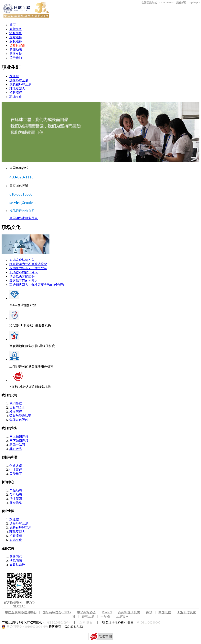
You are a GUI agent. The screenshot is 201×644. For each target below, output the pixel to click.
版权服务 (16, 41)
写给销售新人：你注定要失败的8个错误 (37, 285)
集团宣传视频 (19, 420)
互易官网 (122, 616)
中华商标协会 (86, 612)
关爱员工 (16, 474)
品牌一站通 (17, 445)
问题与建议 (17, 565)
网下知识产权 (19, 441)
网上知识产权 (19, 437)
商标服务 (16, 29)
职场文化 (16, 97)
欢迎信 (14, 76)
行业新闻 (16, 499)
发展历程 (16, 412)
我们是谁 (16, 403)
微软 (149, 612)
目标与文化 (17, 407)
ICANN (110, 612)
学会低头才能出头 (22, 276)
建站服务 (16, 37)
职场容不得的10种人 (24, 272)
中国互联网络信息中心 (21, 612)
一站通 (105, 616)
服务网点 (16, 557)
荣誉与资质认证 (20, 416)
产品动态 (16, 490)
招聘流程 (16, 93)
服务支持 (16, 54)
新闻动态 (16, 50)
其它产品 (16, 449)
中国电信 (165, 612)
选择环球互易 (19, 80)
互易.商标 (86, 622)
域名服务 (16, 33)
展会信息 (16, 503)
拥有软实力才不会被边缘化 (28, 264)
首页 (13, 25)
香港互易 (88, 616)
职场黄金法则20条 (22, 260)
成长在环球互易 (20, 84)
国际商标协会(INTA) (57, 612)
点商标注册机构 (129, 612)
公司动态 (16, 495)
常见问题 (16, 561)
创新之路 (16, 465)
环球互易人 (17, 89)
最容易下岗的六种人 (24, 281)
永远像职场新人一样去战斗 (28, 268)
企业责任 (16, 470)
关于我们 (16, 58)
